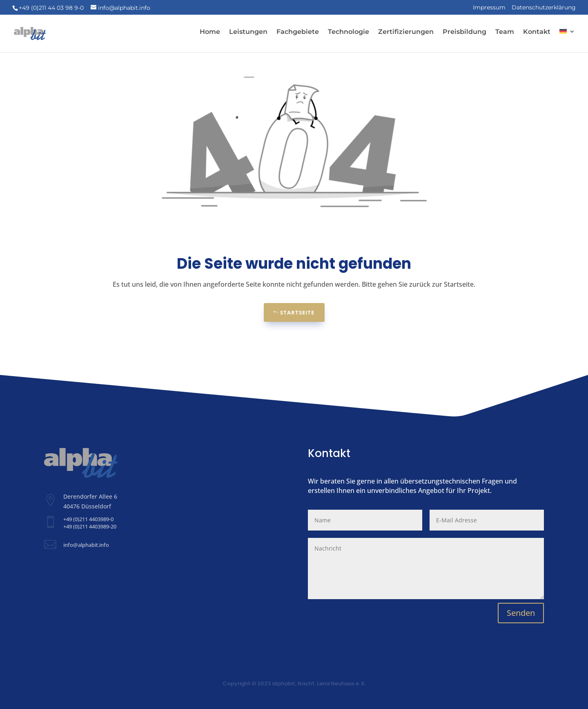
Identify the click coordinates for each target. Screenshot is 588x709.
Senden (521, 613)
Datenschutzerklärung (544, 8)
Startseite (297, 312)
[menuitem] (567, 38)
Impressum (489, 8)
